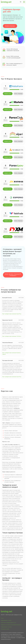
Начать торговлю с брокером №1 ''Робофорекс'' (13, 275)
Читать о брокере (18, 94)
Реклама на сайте (5, 629)
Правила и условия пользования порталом (11, 625)
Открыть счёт (8, 94)
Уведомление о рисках (6, 627)
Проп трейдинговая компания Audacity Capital (12, 353)
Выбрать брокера (10, 26)
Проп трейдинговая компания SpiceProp (12, 314)
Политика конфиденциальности (8, 623)
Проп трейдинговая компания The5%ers (12, 336)
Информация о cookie (6, 620)
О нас (2, 618)
